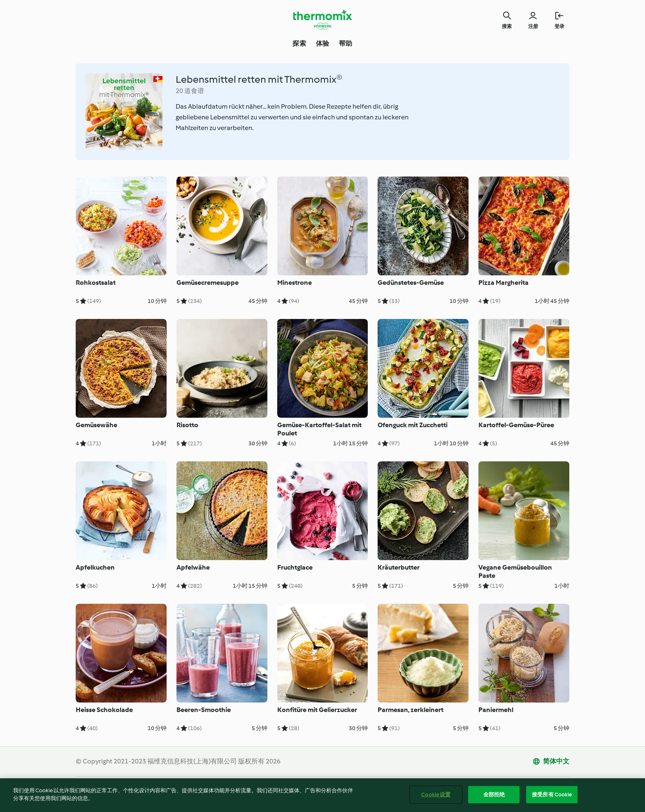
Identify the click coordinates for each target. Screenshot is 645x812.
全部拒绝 (494, 795)
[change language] (551, 761)
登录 (559, 26)
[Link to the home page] (322, 20)
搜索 (507, 26)
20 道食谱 (190, 91)
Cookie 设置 (436, 795)
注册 (533, 26)
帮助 (346, 43)
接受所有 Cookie (552, 795)
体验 (322, 43)
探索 (299, 43)
